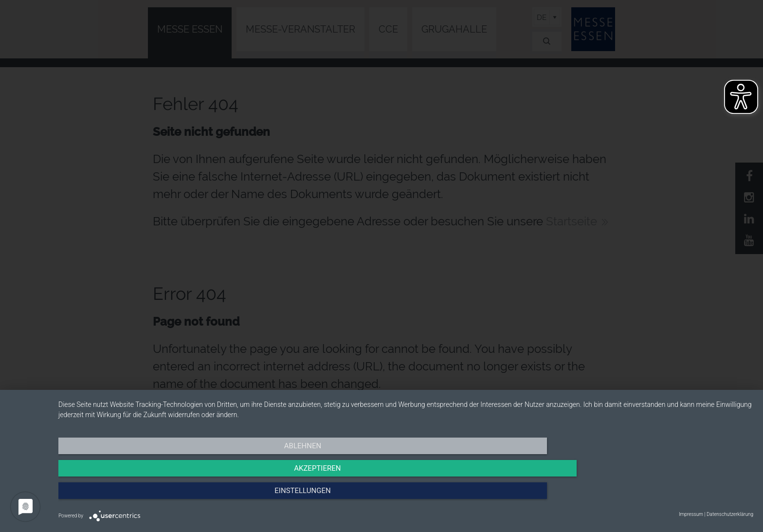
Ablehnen (163, 495)
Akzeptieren (406, 495)
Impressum (691, 514)
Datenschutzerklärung (730, 514)
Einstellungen (649, 495)
